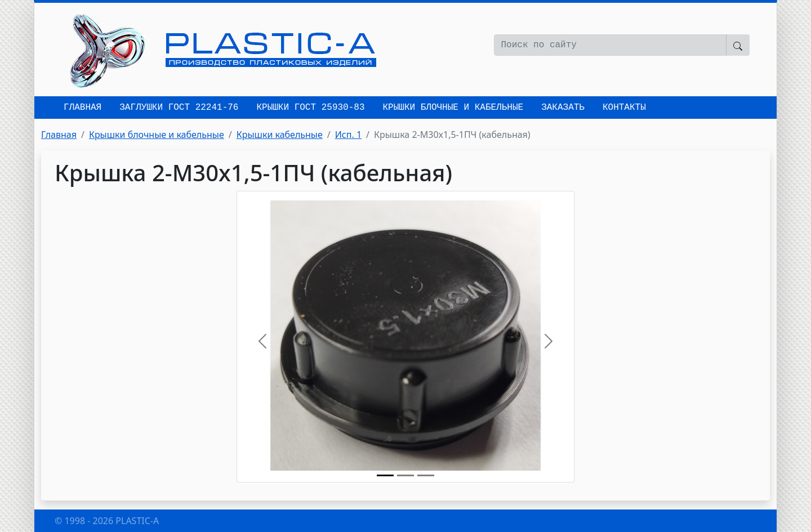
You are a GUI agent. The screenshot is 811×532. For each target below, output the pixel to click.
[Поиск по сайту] (611, 45)
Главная (83, 108)
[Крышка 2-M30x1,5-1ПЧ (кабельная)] (385, 475)
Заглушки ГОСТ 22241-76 (179, 108)
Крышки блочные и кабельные (453, 108)
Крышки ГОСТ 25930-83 (310, 108)
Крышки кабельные (280, 135)
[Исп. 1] (426, 475)
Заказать (563, 108)
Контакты (624, 108)
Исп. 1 (348, 135)
